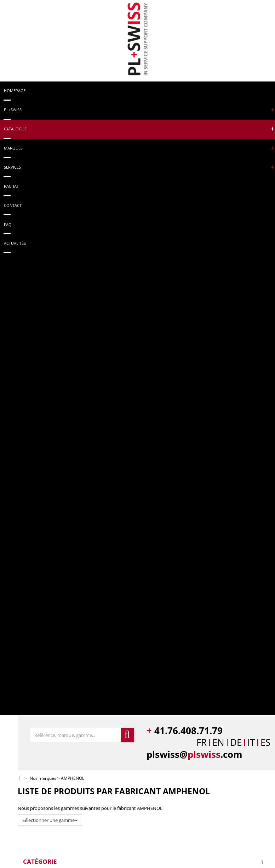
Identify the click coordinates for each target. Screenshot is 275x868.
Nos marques (43, 779)
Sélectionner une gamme (50, 820)
